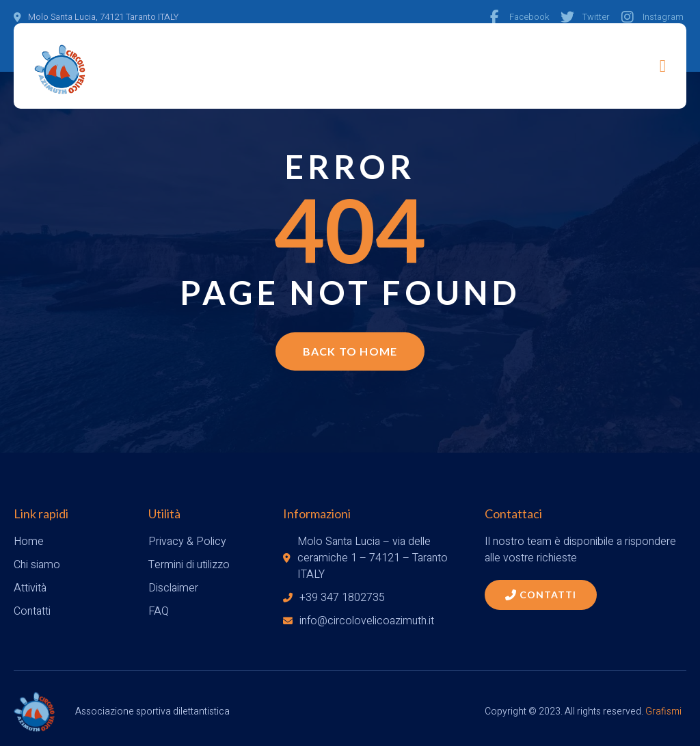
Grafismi (663, 711)
